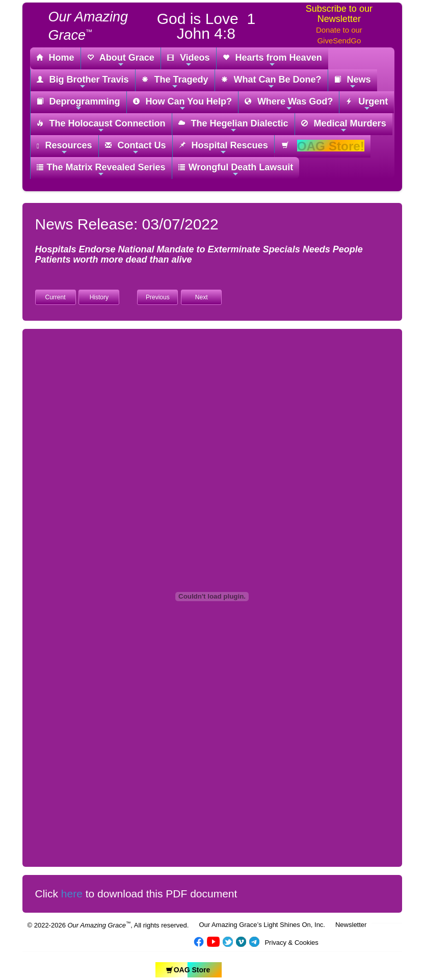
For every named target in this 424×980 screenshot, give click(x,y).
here (72, 894)
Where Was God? (289, 104)
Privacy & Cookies (291, 943)
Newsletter (351, 925)
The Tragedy (175, 82)
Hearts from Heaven (272, 60)
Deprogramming (78, 104)
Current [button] (55, 297)
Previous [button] (158, 297)
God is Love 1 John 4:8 (206, 26)
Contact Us (136, 148)
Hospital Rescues (223, 148)
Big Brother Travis (83, 82)
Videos (189, 60)
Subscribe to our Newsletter (339, 14)
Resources (64, 148)
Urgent (367, 104)
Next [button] (202, 297)
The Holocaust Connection (101, 126)
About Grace (121, 60)
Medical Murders (344, 126)
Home (55, 58)
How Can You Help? (182, 104)
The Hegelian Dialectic (233, 126)
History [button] (99, 297)
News (353, 82)
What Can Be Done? (271, 82)
